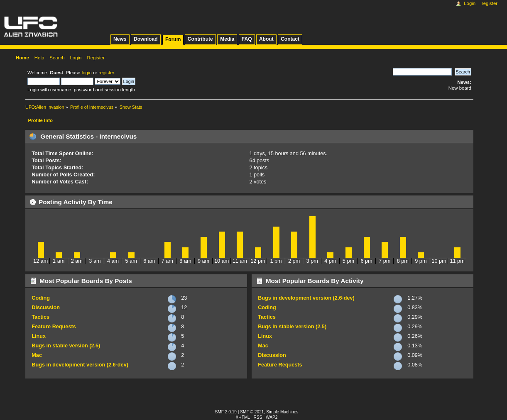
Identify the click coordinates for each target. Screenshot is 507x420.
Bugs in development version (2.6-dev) (80, 365)
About (266, 39)
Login (470, 3)
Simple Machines (282, 412)
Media (227, 39)
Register (490, 3)
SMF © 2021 (252, 412)
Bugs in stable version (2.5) (66, 346)
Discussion (46, 308)
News (120, 39)
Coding (41, 298)
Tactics (40, 317)
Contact (290, 39)
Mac (37, 355)
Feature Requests (54, 327)
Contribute (200, 39)
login (87, 73)
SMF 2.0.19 (226, 412)
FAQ (247, 39)
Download (146, 39)
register (106, 73)
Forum (173, 39)
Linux (39, 336)
